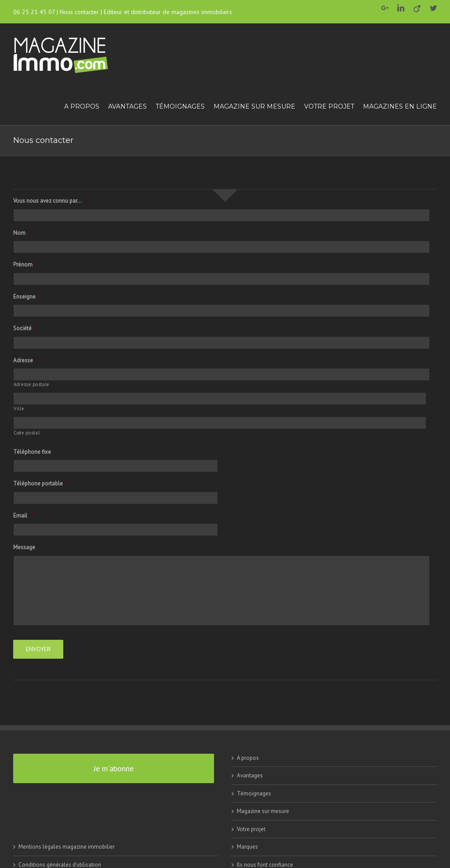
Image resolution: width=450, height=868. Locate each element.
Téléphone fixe (32, 452)
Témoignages (254, 793)
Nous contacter (79, 12)
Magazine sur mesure (263, 811)
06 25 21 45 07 (34, 12)
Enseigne (27, 297)
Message (24, 547)
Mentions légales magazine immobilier (67, 846)
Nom (22, 233)
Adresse (26, 361)
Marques (247, 846)
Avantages (250, 775)
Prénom (26, 265)
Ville (19, 408)
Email (23, 516)
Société (25, 328)
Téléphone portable (41, 484)
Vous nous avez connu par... (50, 201)
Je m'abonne (114, 768)
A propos (248, 757)
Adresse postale (31, 384)
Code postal (27, 433)
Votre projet (251, 829)
